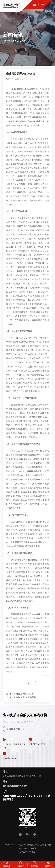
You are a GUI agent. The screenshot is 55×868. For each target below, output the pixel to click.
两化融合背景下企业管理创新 (25, 697)
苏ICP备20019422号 (28, 848)
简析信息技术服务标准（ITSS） (26, 694)
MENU (38, 4)
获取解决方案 (13, 729)
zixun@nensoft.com (15, 786)
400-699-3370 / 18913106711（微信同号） (27, 797)
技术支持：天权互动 (28, 852)
